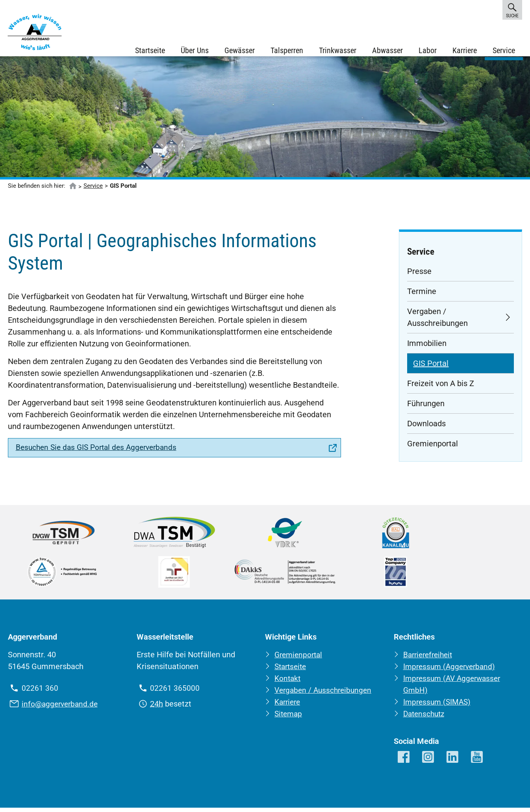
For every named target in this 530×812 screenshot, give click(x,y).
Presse (419, 276)
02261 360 (40, 693)
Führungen (426, 408)
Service (503, 51)
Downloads (426, 428)
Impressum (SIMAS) (438, 707)
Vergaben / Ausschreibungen (437, 322)
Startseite (149, 51)
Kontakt (288, 683)
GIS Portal (431, 368)
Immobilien (427, 348)
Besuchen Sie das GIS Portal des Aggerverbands (101, 453)
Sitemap (289, 718)
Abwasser (387, 51)
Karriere (464, 51)
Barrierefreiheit (430, 659)
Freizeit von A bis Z (441, 388)
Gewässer (239, 51)
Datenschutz (425, 718)
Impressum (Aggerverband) (451, 671)
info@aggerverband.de (61, 708)
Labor (427, 51)
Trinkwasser (337, 51)
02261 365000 (175, 693)
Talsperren (286, 51)
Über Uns (194, 51)
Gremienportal (433, 448)
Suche (512, 9)
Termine (422, 296)
